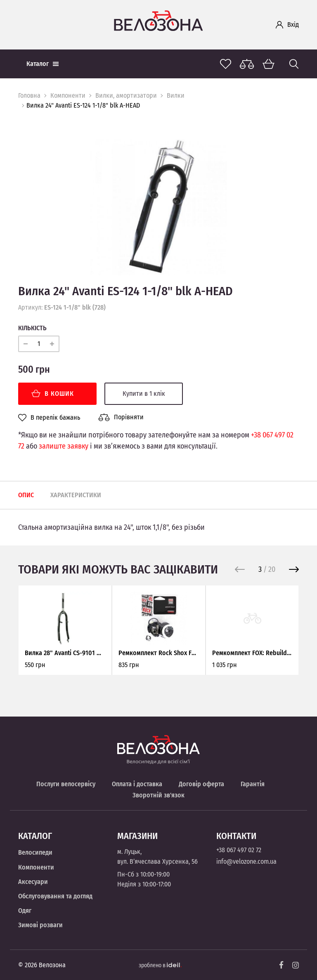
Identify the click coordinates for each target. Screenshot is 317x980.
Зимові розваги (40, 925)
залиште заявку (64, 446)
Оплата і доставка (137, 784)
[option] (158, 207)
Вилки (176, 95)
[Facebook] (282, 965)
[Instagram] (296, 965)
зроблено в (160, 965)
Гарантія (253, 784)
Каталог (43, 64)
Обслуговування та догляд (55, 896)
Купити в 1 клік (144, 394)
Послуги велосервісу (66, 784)
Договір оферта (201, 784)
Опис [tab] (26, 495)
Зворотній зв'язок (158, 795)
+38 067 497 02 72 (239, 850)
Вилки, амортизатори (126, 95)
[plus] (52, 344)
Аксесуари (33, 882)
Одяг (25, 911)
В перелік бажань (49, 418)
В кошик (53, 394)
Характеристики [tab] (76, 495)
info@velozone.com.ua (246, 861)
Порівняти (121, 417)
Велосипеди (35, 852)
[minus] (26, 344)
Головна (29, 95)
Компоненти (68, 95)
